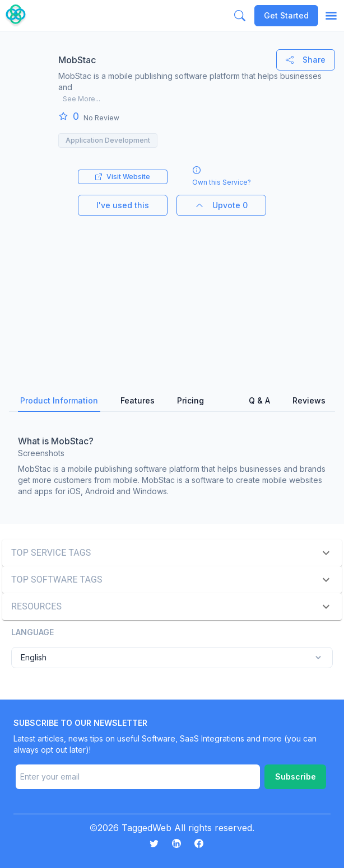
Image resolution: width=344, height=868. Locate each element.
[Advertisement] (172, 294)
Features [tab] (138, 400)
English (172, 658)
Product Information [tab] (59, 400)
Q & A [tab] (259, 400)
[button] (172, 553)
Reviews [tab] (309, 400)
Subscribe (296, 776)
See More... (82, 99)
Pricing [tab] (190, 400)
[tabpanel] (172, 463)
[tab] (226, 401)
